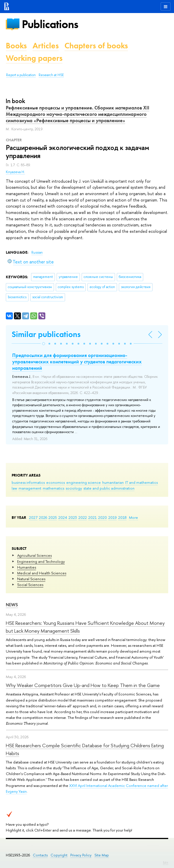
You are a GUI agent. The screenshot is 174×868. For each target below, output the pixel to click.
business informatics (28, 482)
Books (16, 46)
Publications (50, 24)
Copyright (59, 855)
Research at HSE (51, 75)
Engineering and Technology (41, 561)
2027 (33, 517)
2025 (53, 517)
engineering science (84, 482)
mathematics (53, 488)
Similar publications (46, 334)
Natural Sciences (31, 579)
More (133, 517)
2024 (63, 517)
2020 (103, 517)
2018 (122, 517)
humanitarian (113, 482)
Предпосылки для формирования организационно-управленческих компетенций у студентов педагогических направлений (77, 362)
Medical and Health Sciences (42, 573)
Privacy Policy (81, 855)
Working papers (34, 58)
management (30, 488)
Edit (166, 862)
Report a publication (21, 75)
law (14, 488)
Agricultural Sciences (34, 555)
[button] (44, 344)
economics (55, 482)
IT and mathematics (141, 482)
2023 (73, 517)
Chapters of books (96, 46)
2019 (113, 517)
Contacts (40, 855)
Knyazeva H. (15, 172)
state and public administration (109, 488)
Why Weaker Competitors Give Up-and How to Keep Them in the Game (83, 685)
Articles (46, 46)
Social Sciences (30, 585)
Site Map (102, 855)
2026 (43, 517)
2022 (83, 517)
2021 (93, 517)
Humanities (27, 567)
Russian (37, 252)
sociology (74, 488)
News (12, 605)
